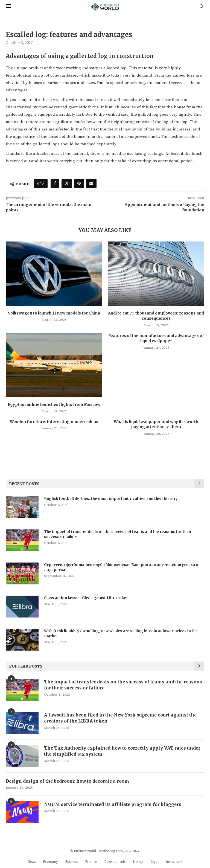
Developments (115, 862)
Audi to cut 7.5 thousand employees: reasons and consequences (156, 316)
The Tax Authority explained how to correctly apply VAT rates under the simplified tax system (123, 751)
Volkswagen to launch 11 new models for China (54, 313)
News (32, 862)
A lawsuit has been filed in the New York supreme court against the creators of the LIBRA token (122, 718)
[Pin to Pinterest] (79, 183)
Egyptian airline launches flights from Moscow (54, 404)
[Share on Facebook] (55, 183)
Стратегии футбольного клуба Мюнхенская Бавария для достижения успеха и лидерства (121, 567)
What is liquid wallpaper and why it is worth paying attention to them (156, 424)
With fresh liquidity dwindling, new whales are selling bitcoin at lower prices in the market (121, 633)
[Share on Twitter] (67, 183)
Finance (91, 862)
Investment (174, 862)
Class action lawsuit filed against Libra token (86, 598)
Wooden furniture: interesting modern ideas (54, 422)
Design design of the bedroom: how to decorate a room (68, 781)
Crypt (155, 862)
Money (138, 862)
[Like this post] (42, 183)
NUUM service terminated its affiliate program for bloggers (113, 804)
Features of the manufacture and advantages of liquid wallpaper (156, 338)
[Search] (202, 7)
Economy (50, 862)
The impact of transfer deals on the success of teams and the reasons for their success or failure (118, 534)
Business (72, 862)
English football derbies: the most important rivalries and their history (111, 499)
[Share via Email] (91, 183)
